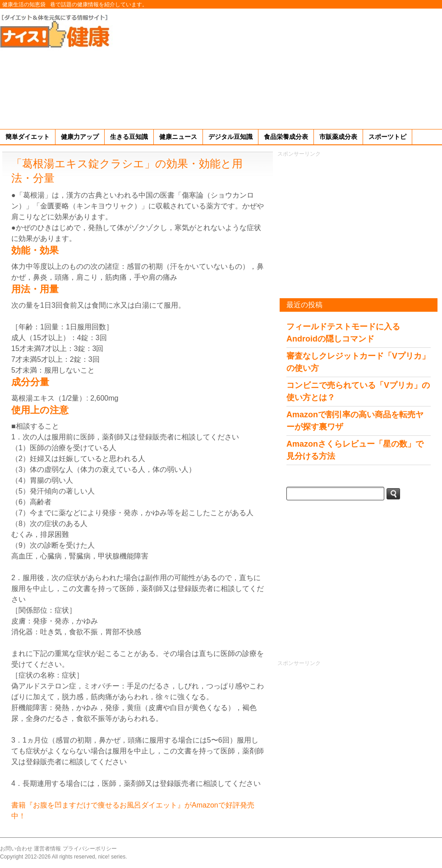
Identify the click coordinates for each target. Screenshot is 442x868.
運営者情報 (47, 849)
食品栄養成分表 (286, 137)
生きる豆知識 (129, 137)
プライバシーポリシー (90, 849)
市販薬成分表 (338, 137)
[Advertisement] (373, 67)
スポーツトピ (387, 137)
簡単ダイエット (28, 137)
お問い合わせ (16, 849)
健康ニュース (178, 137)
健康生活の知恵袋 (24, 5)
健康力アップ (80, 137)
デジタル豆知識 (230, 137)
